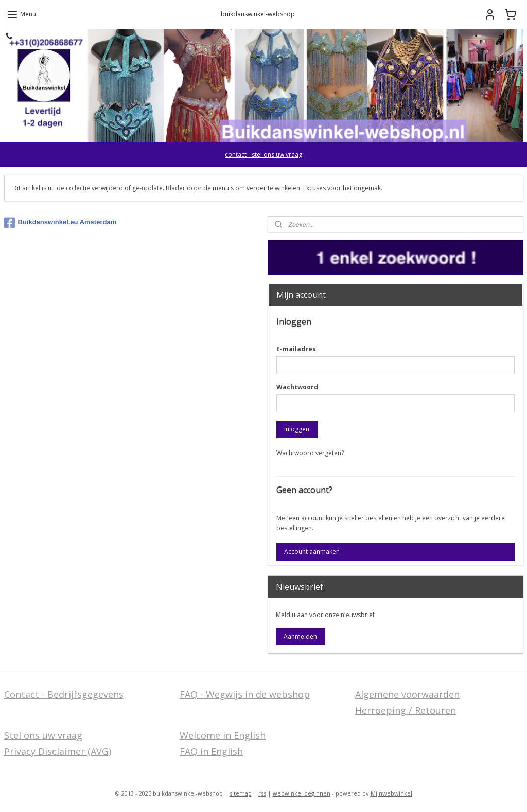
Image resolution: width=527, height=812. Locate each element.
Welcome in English (223, 735)
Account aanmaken (312, 552)
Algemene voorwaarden (407, 694)
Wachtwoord (297, 387)
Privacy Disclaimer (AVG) (58, 751)
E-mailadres (296, 349)
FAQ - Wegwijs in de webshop (245, 694)
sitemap (241, 793)
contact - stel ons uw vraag (263, 155)
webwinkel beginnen (302, 793)
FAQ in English (211, 751)
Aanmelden (300, 636)
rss (262, 793)
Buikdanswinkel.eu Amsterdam (60, 223)
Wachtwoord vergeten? (310, 453)
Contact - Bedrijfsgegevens (64, 694)
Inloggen (297, 429)
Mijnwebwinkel (391, 793)
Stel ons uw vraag (43, 735)
